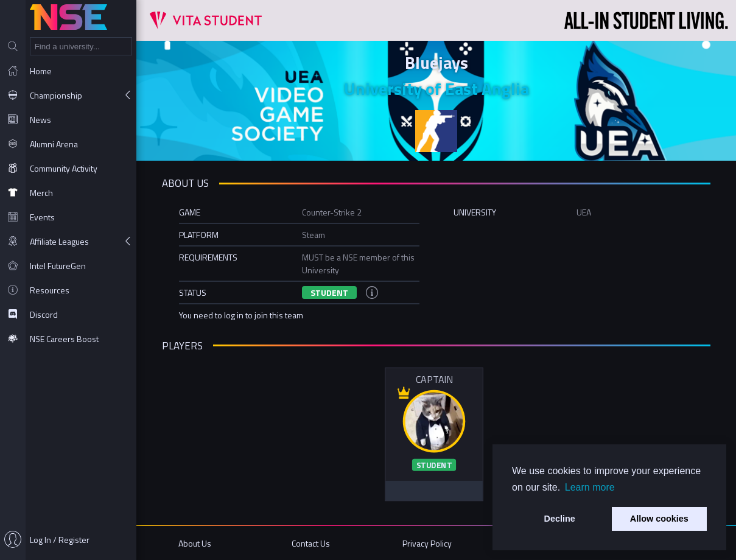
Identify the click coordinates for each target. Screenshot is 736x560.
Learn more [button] (590, 487)
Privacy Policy (427, 543)
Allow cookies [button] (659, 519)
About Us (195, 543)
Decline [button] (560, 519)
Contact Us (311, 543)
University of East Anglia (436, 89)
